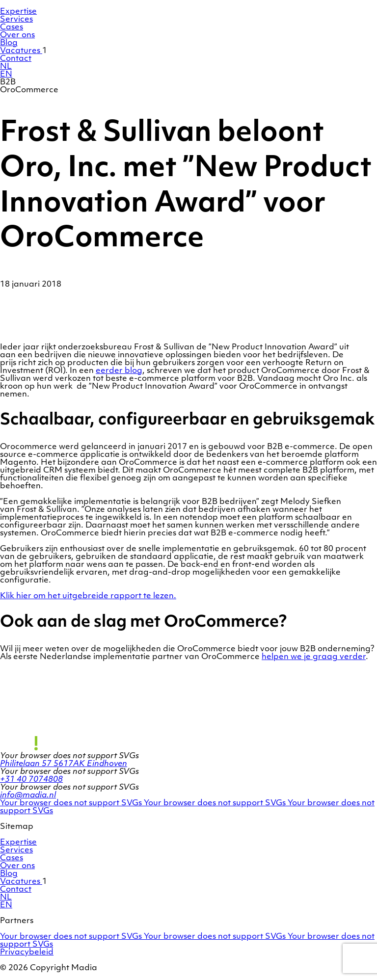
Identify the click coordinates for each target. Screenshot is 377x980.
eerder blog (119, 371)
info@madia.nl (28, 795)
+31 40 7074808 (31, 780)
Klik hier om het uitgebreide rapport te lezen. (88, 596)
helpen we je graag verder (314, 657)
